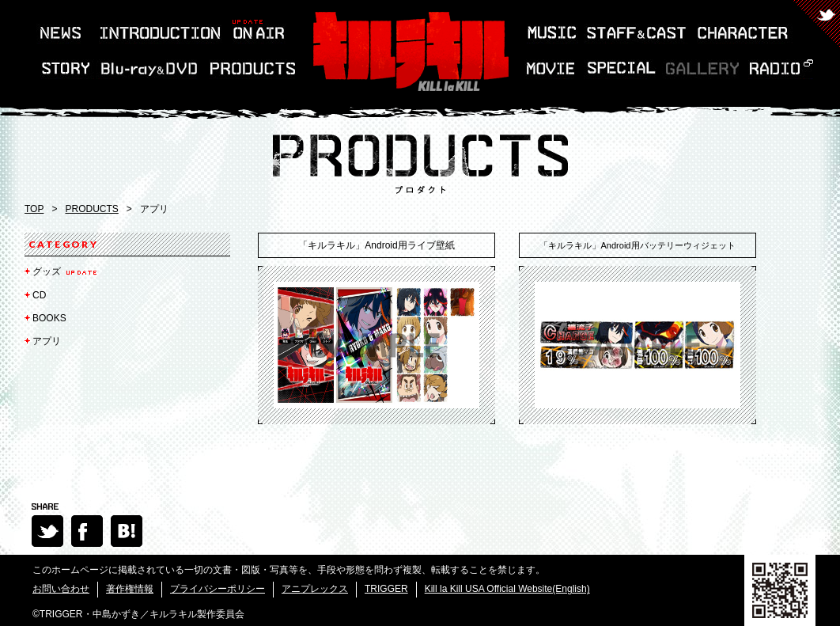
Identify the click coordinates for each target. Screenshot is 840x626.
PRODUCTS (91, 209)
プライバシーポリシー (218, 589)
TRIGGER (386, 589)
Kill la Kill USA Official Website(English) (507, 589)
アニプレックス (315, 589)
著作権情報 (130, 589)
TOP (34, 209)
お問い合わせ (61, 589)
